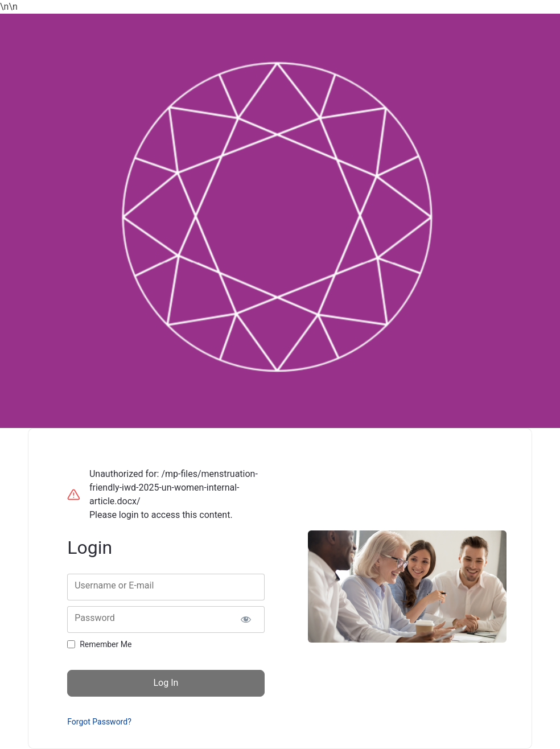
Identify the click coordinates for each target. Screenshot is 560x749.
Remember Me (106, 644)
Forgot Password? (99, 722)
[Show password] (246, 620)
